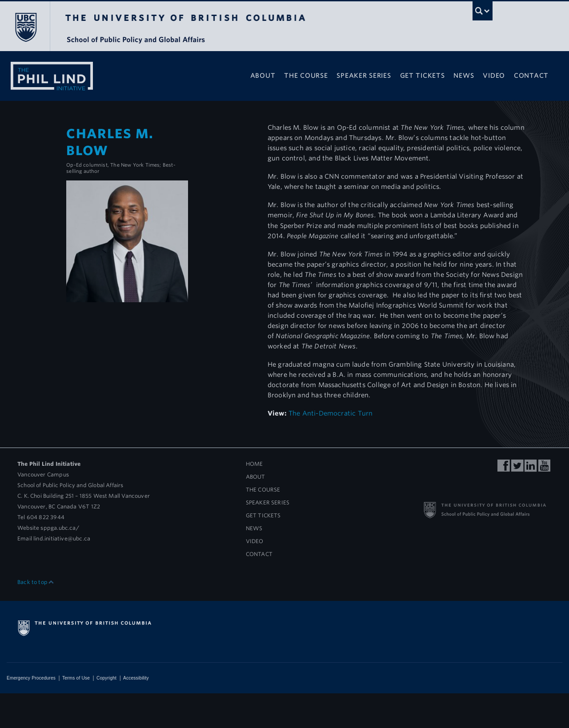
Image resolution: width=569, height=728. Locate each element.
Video (494, 75)
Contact (531, 75)
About (263, 75)
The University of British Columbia (26, 27)
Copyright (106, 678)
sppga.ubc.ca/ (60, 528)
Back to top (36, 582)
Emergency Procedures (31, 678)
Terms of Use (76, 678)
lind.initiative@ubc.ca (62, 538)
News (464, 75)
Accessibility (136, 678)
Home (254, 464)
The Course (306, 75)
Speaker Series (364, 75)
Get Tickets (423, 75)
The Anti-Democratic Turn (331, 413)
